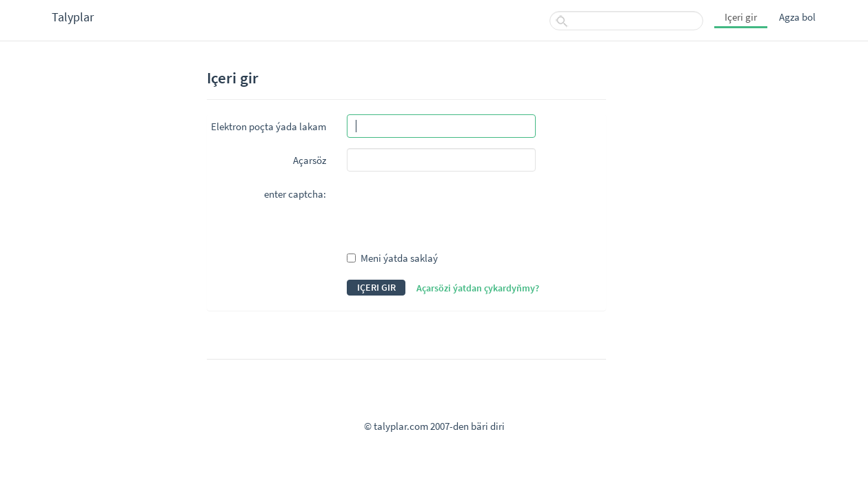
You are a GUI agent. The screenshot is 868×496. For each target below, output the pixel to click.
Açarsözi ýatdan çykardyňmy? (478, 288)
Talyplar (73, 17)
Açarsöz (310, 160)
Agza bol (797, 17)
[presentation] (452, 209)
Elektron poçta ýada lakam (269, 126)
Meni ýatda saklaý (392, 258)
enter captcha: (295, 194)
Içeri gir (741, 17)
